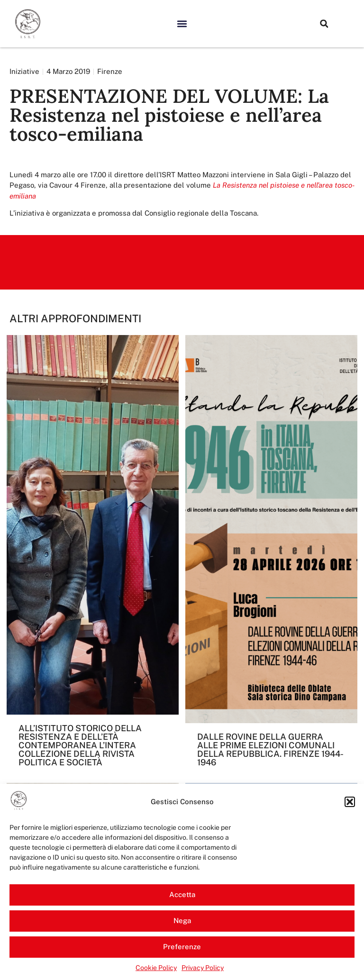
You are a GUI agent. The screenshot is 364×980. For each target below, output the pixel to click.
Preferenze (182, 947)
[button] (350, 802)
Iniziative (24, 71)
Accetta (182, 894)
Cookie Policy (156, 968)
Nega (182, 921)
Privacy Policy (203, 968)
